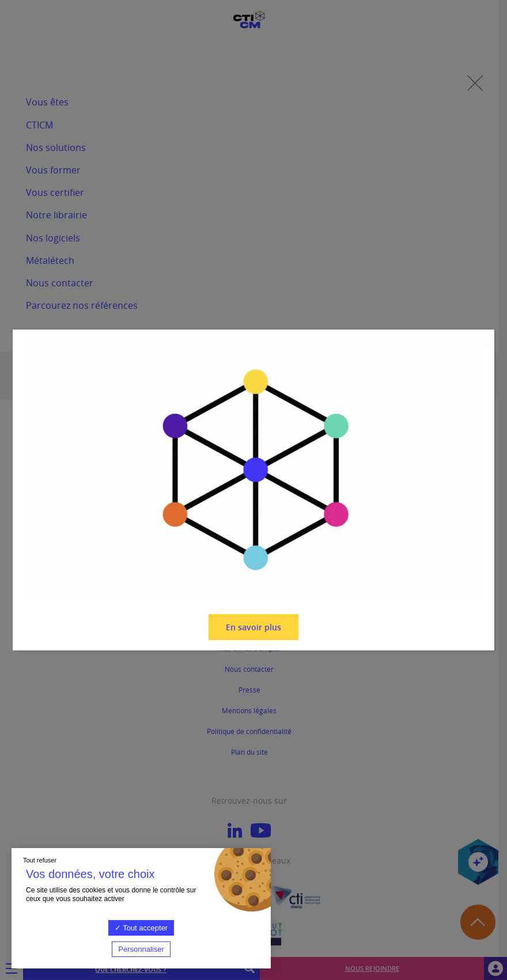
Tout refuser (40, 860)
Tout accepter (141, 928)
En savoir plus (253, 627)
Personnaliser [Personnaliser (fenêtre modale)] (141, 949)
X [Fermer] (487, 344)
